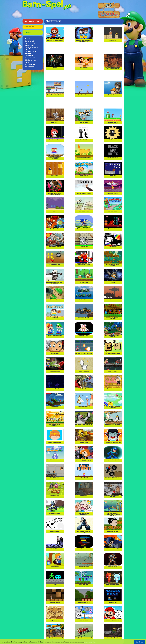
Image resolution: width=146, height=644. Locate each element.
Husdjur (30, 46)
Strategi (30, 65)
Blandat (30, 41)
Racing (29, 56)
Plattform (31, 51)
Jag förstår (140, 642)
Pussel (29, 53)
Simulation (31, 58)
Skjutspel (31, 60)
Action (29, 39)
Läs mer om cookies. (90, 642)
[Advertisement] (84, 49)
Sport (28, 62)
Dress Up (30, 43)
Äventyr (30, 67)
